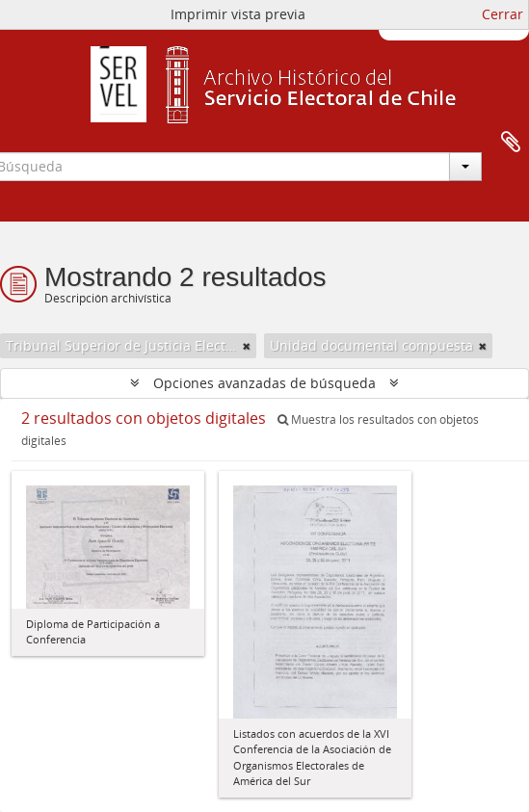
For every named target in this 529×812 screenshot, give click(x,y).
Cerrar (503, 14)
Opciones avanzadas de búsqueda (264, 383)
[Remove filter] (247, 346)
